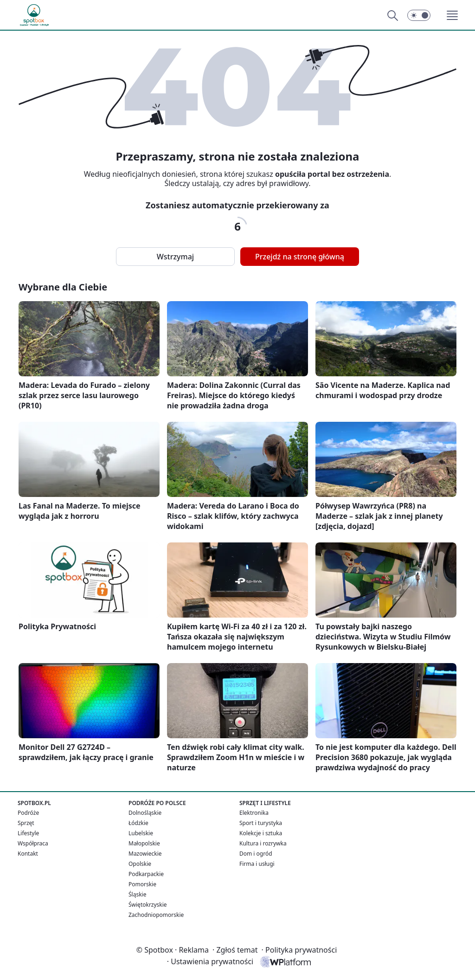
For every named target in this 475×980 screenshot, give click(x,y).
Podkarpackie (146, 874)
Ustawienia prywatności (210, 961)
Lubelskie (141, 833)
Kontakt (28, 854)
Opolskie (140, 864)
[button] (452, 15)
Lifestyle (28, 833)
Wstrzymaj (175, 257)
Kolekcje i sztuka (261, 833)
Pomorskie (142, 884)
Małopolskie (144, 843)
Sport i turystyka (261, 823)
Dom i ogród (256, 854)
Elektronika (254, 813)
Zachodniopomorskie (156, 915)
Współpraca (33, 843)
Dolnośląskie (145, 813)
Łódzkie (138, 823)
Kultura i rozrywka (263, 843)
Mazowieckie (145, 854)
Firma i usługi (257, 864)
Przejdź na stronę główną (300, 257)
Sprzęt (26, 823)
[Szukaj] (392, 15)
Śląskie (137, 894)
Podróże (28, 813)
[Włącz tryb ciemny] (419, 15)
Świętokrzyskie (148, 905)
